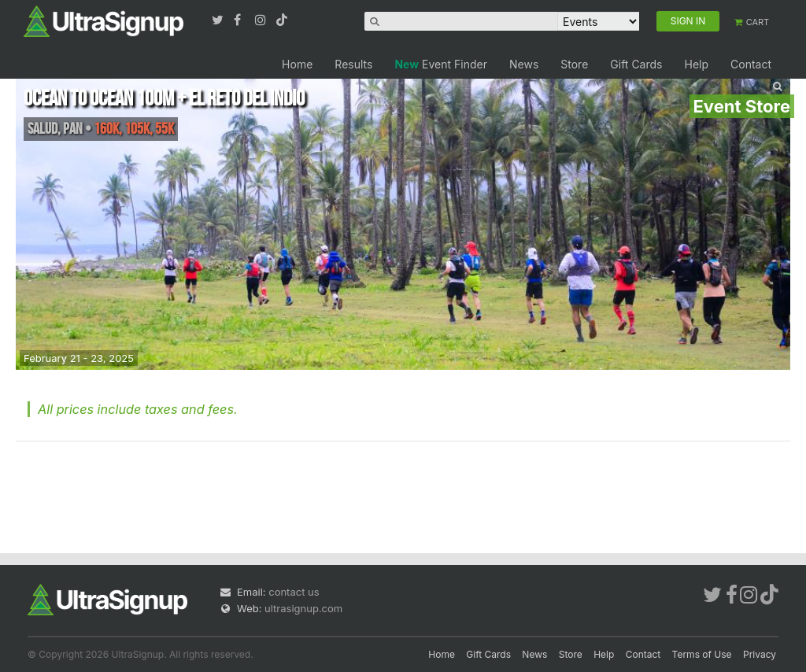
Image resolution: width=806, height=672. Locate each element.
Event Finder (441, 64)
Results (353, 64)
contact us (294, 592)
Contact (751, 64)
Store (574, 64)
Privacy (760, 654)
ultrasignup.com (303, 608)
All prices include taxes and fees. (138, 409)
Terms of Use (702, 654)
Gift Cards (636, 64)
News (524, 64)
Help (696, 64)
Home (297, 64)
